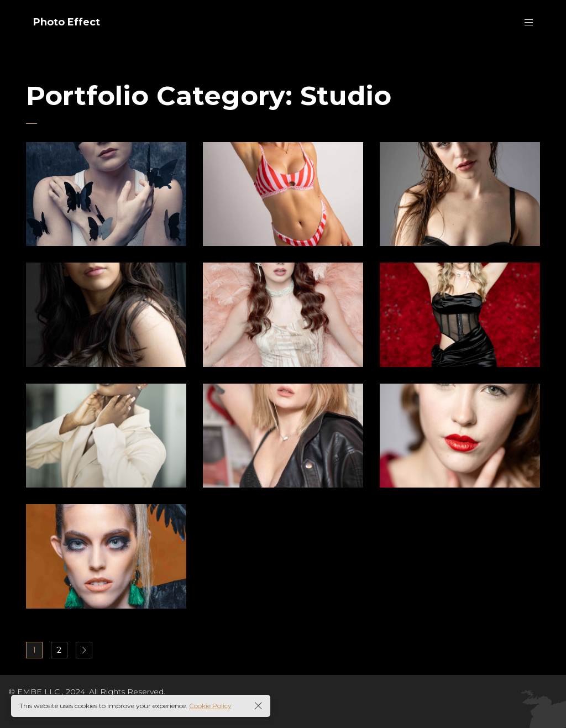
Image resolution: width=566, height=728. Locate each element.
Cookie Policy (210, 706)
